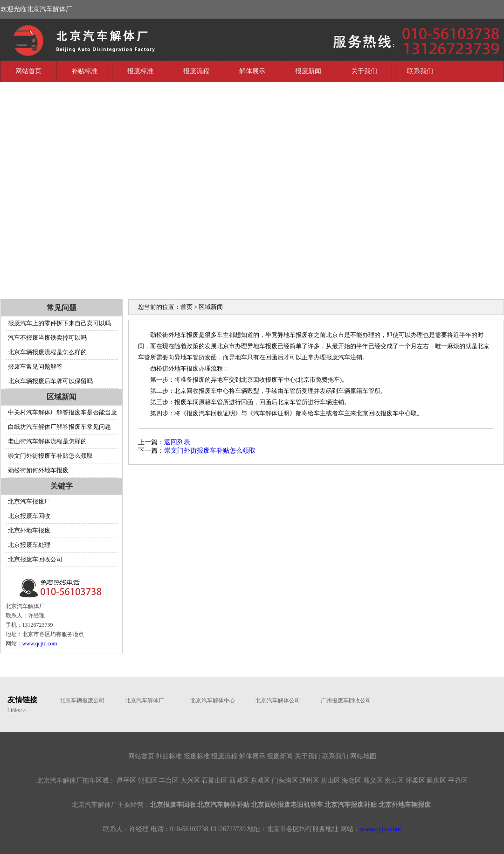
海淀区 (352, 780)
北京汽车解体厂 (70, 39)
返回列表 (177, 442)
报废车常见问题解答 (35, 367)
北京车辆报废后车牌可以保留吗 (50, 381)
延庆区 (436, 780)
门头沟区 (285, 780)
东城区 (260, 780)
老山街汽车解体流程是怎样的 (47, 441)
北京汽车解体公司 (278, 700)
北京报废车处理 (29, 545)
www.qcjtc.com (40, 644)
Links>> (17, 710)
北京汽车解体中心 (213, 700)
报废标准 (140, 71)
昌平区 (126, 780)
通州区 (309, 780)
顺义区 (373, 780)
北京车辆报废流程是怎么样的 (47, 352)
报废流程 (196, 71)
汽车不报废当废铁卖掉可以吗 (47, 338)
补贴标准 (84, 71)
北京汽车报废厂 (29, 501)
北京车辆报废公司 (82, 700)
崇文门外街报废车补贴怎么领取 (50, 456)
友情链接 (22, 700)
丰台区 (169, 780)
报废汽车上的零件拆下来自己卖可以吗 (59, 323)
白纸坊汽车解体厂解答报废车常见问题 (59, 427)
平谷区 (458, 780)
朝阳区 (148, 780)
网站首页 (28, 71)
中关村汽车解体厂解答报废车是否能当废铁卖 (61, 414)
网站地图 (363, 756)
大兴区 (190, 780)
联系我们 (420, 71)
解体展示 (252, 71)
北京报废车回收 (29, 516)
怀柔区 (415, 780)
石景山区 (214, 780)
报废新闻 (308, 71)
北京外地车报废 (29, 530)
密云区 (394, 780)
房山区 (331, 780)
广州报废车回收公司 (346, 700)
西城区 (239, 780)
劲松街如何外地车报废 (38, 470)
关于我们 (364, 71)
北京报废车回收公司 (35, 559)
